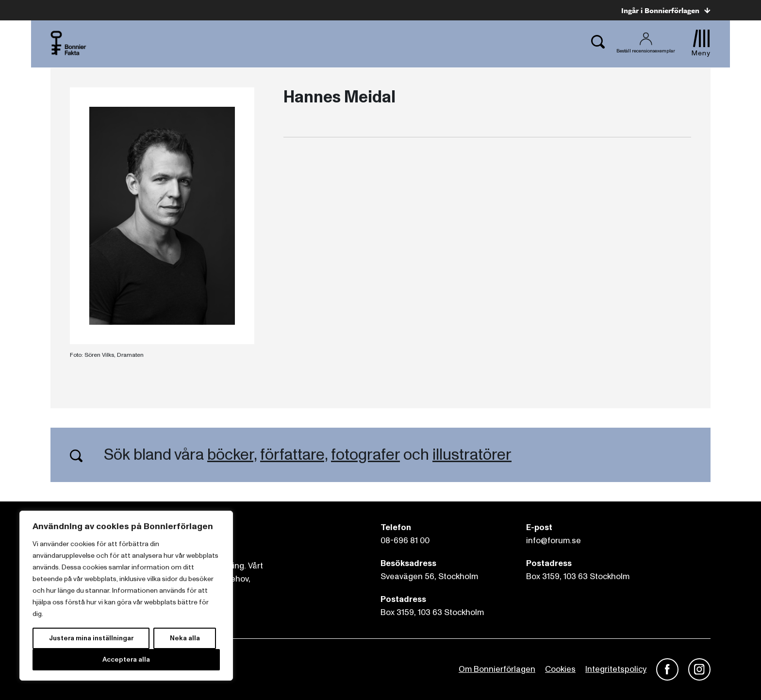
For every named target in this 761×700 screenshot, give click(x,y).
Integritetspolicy (616, 669)
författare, (294, 455)
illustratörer (472, 455)
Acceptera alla (126, 659)
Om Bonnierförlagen (497, 669)
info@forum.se (554, 541)
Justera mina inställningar (91, 638)
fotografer (365, 455)
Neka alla (185, 638)
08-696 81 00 (405, 541)
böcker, (232, 455)
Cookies (560, 669)
